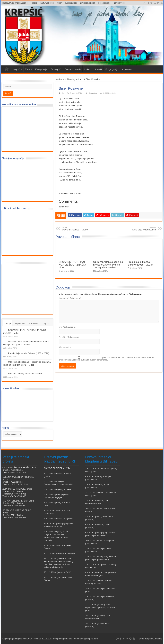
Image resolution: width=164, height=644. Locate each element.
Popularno (20, 323)
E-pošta (69, 337)
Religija (34, 3)
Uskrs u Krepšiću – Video (79, 229)
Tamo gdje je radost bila (139, 229)
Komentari (33, 323)
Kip (63, 93)
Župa (28, 69)
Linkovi (88, 69)
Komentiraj (93, 93)
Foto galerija (41, 69)
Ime (67, 327)
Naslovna (60, 79)
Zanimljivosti (119, 3)
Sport (60, 3)
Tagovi (45, 323)
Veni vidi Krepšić (7, 69)
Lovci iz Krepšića (87, 3)
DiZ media (156, 639)
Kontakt (98, 69)
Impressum (127, 69)
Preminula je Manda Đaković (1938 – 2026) (140, 263)
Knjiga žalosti (71, 3)
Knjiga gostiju (112, 69)
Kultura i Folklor (47, 3)
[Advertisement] (28, 289)
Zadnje (8, 323)
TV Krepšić (56, 69)
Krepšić (16, 69)
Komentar (70, 298)
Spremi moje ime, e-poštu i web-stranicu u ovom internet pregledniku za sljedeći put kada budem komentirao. (106, 359)
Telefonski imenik (73, 69)
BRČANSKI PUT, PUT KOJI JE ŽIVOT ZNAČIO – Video (73, 265)
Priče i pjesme (104, 3)
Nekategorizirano (75, 79)
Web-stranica (65, 347)
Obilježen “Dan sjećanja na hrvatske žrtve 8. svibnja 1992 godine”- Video (108, 265)
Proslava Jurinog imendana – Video (25, 373)
